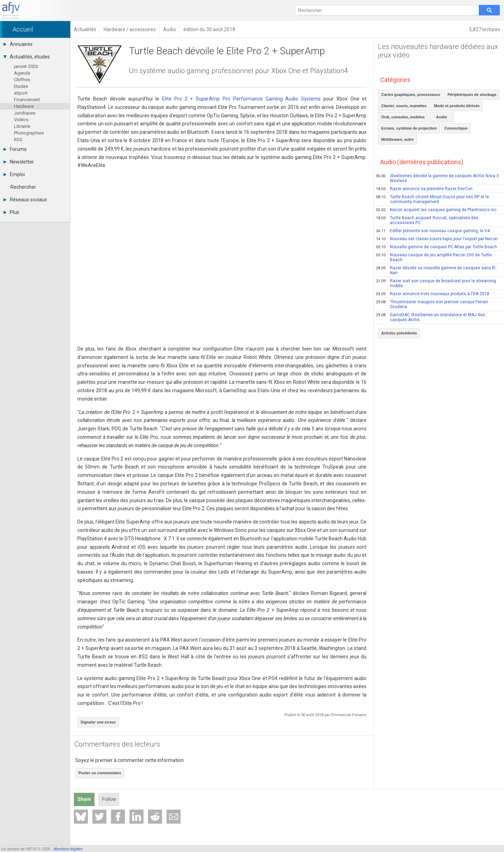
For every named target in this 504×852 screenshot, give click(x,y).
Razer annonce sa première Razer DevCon (424, 189)
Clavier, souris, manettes (404, 106)
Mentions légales (68, 849)
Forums (15, 149)
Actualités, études (27, 57)
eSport (21, 93)
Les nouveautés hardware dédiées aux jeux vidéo (438, 51)
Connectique (456, 128)
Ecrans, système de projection (409, 128)
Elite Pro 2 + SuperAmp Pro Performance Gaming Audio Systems (241, 99)
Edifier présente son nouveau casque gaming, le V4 (433, 231)
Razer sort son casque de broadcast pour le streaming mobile (436, 283)
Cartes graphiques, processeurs (411, 95)
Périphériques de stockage (472, 95)
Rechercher (23, 187)
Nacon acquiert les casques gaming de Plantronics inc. (437, 210)
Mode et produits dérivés (457, 106)
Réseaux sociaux (25, 200)
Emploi (14, 174)
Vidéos (21, 120)
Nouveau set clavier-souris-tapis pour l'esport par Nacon (437, 239)
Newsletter (19, 162)
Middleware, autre (397, 139)
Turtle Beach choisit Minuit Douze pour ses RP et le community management (432, 199)
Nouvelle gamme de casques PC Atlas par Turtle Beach (436, 247)
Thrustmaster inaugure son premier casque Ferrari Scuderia (432, 304)
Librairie (22, 126)
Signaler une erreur (98, 722)
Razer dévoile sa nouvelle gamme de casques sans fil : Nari (437, 270)
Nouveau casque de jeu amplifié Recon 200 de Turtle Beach (434, 257)
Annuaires (18, 44)
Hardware (24, 106)
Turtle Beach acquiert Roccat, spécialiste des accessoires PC (427, 220)
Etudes (21, 86)
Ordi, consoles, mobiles (403, 117)
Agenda (22, 73)
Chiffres (22, 80)
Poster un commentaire (100, 773)
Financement (27, 100)
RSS (18, 140)
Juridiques (25, 113)
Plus (11, 212)
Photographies (29, 133)
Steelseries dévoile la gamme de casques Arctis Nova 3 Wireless (437, 178)
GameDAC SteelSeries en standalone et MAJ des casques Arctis (430, 317)
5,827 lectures (485, 29)
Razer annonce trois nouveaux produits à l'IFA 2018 (433, 294)
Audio (442, 117)
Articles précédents (399, 333)
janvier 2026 (26, 66)
